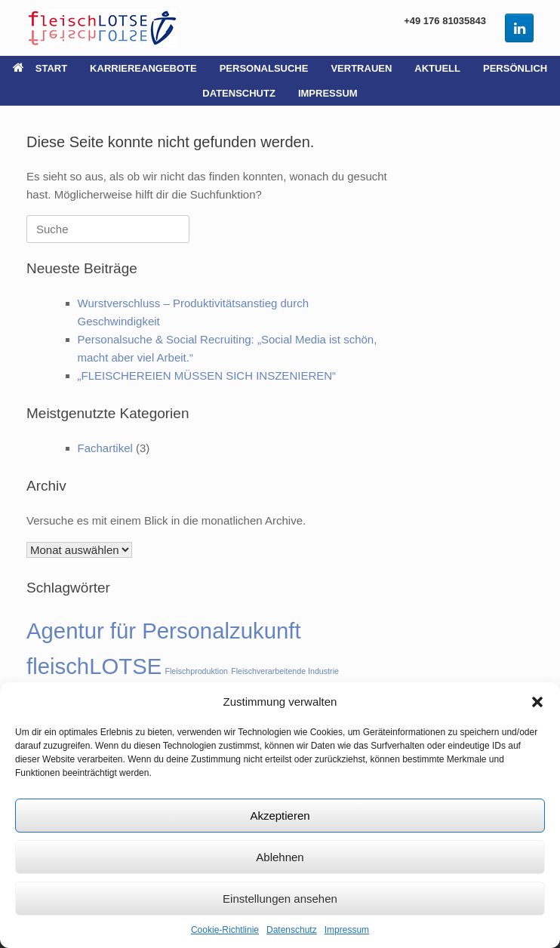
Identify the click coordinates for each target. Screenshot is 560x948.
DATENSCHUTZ (239, 93)
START (40, 68)
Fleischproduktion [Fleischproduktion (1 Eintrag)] (196, 671)
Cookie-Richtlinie (225, 930)
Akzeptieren (280, 816)
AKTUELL (437, 68)
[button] (537, 702)
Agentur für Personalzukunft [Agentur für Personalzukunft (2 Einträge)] (164, 631)
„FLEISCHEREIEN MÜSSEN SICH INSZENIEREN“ (207, 376)
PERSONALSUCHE (264, 68)
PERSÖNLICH (515, 68)
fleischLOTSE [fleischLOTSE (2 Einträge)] (94, 666)
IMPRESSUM (328, 93)
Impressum (347, 930)
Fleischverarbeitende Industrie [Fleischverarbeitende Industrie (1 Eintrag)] (285, 671)
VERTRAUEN (361, 68)
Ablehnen (280, 857)
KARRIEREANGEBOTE (143, 68)
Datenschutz (292, 930)
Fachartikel (105, 448)
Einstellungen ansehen (280, 899)
